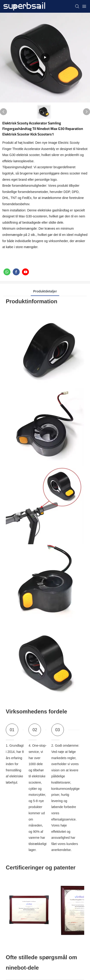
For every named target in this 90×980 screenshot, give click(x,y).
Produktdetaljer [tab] (45, 291)
